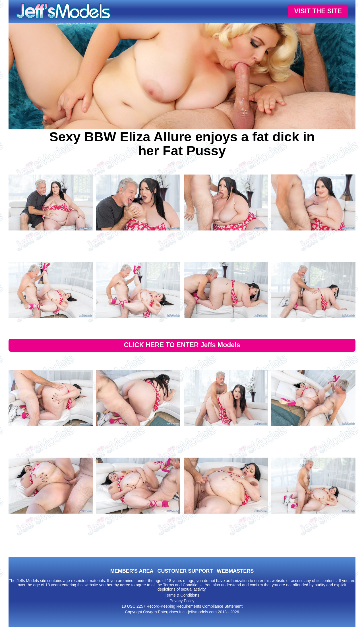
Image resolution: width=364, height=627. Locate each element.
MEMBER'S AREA (132, 571)
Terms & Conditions (182, 595)
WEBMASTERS (235, 571)
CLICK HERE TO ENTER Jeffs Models (182, 345)
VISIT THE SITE (318, 11)
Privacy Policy (182, 601)
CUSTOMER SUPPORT (185, 571)
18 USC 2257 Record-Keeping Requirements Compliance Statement (182, 606)
